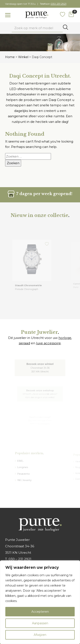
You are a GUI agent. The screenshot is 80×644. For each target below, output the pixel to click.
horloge (65, 338)
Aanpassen (40, 623)
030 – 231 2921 (20, 559)
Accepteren (40, 612)
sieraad (24, 343)
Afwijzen (40, 635)
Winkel (23, 57)
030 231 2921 (58, 4)
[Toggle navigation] (8, 15)
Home (10, 57)
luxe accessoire (48, 343)
